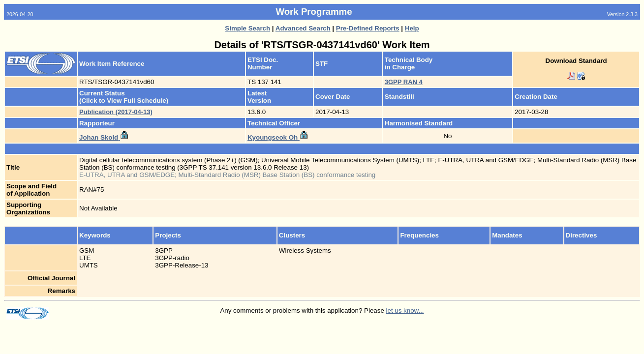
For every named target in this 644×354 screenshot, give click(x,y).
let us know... (405, 310)
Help (412, 28)
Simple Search (247, 28)
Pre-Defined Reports (368, 28)
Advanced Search (303, 28)
